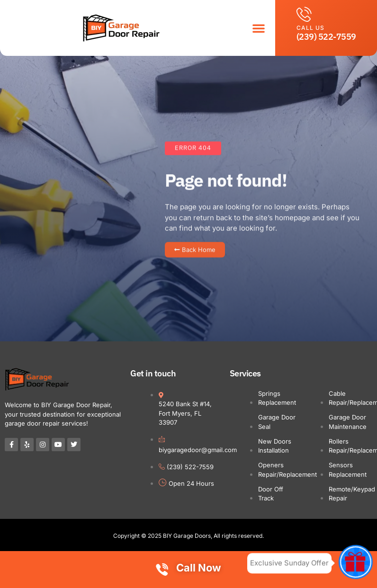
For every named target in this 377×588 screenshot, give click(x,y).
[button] (259, 28)
